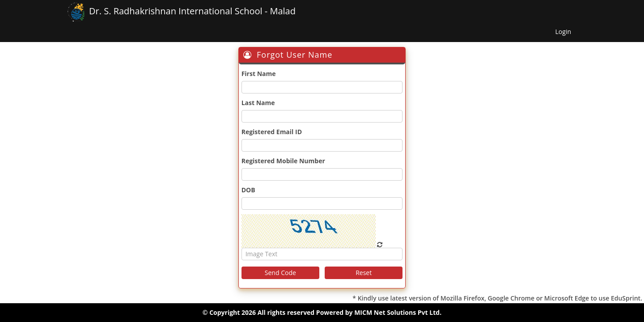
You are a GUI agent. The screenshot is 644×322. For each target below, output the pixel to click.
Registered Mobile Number (283, 161)
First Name (259, 74)
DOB (248, 190)
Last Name (258, 103)
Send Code (280, 273)
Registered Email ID (272, 132)
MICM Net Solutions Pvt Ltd (397, 312)
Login (563, 32)
